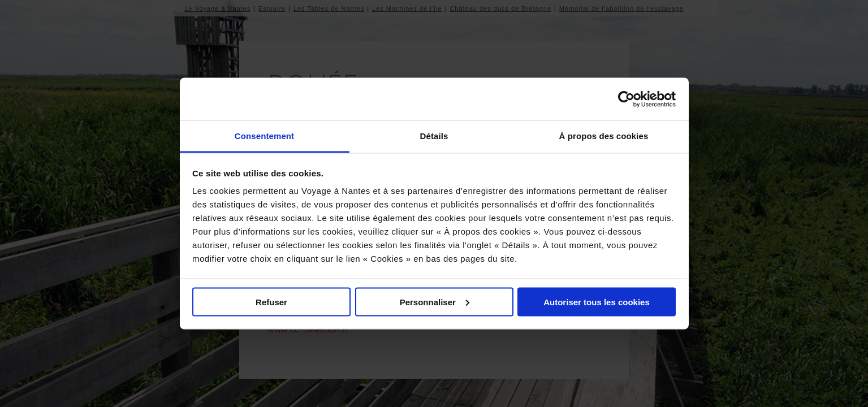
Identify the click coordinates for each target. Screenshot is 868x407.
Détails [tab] (434, 136)
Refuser (271, 302)
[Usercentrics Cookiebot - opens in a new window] (626, 99)
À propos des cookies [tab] (604, 136)
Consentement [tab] (264, 136)
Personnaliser (435, 302)
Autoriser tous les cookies (597, 302)
